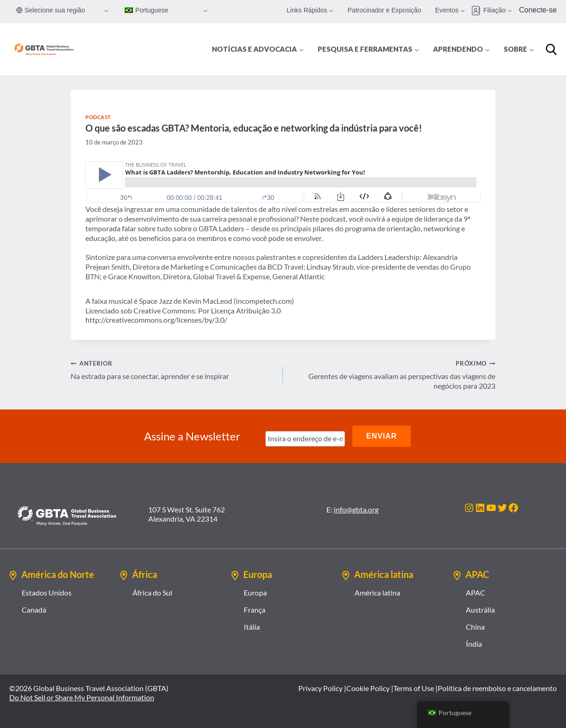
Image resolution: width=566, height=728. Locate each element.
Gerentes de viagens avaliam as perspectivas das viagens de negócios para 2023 (393, 374)
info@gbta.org (356, 509)
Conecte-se (538, 10)
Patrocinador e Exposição (385, 10)
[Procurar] (551, 49)
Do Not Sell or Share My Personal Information (82, 697)
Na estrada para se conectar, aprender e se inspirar (173, 369)
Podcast (98, 117)
